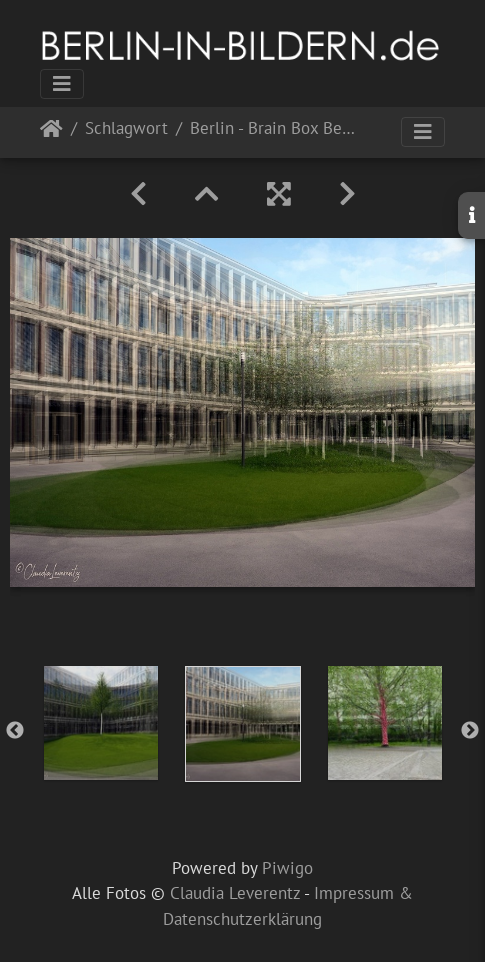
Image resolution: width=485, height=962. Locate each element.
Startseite (51, 132)
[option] (101, 723)
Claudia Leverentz (235, 893)
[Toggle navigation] (62, 84)
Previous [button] (15, 731)
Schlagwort (126, 129)
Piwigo (287, 868)
